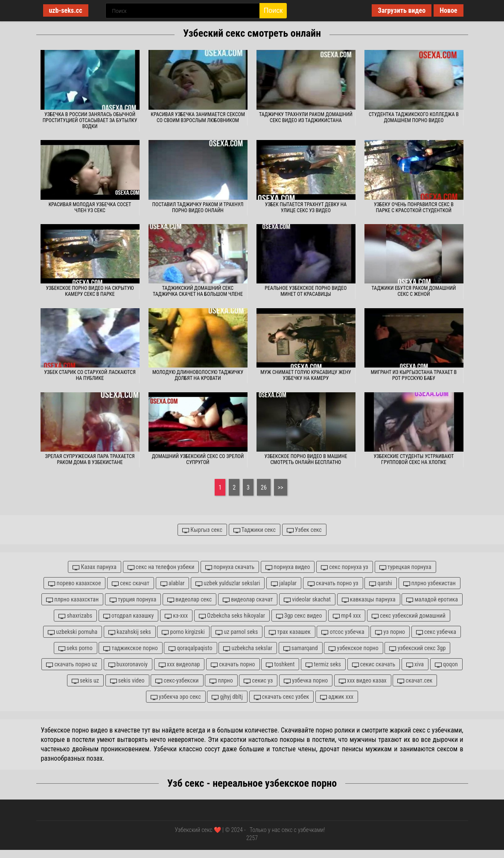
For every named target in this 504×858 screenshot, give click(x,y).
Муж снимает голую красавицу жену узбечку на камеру (306, 375)
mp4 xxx (347, 616)
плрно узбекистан (430, 583)
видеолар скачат (248, 600)
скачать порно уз (333, 583)
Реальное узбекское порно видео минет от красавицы (306, 291)
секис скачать (374, 664)
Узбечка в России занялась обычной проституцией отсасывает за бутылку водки (90, 120)
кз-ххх (176, 616)
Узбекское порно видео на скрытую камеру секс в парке (90, 291)
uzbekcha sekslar (248, 648)
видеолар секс (189, 600)
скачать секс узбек (282, 697)
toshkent (280, 664)
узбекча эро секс (176, 697)
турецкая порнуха (405, 567)
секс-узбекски (177, 681)
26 (264, 487)
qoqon (446, 664)
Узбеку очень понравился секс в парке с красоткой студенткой (414, 207)
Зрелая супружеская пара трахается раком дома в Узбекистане (90, 459)
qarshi (381, 583)
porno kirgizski (183, 632)
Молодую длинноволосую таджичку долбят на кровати (198, 375)
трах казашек (290, 632)
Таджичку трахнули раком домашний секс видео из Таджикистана (306, 117)
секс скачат (131, 583)
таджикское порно (130, 648)
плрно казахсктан (72, 600)
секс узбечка (436, 632)
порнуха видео (288, 567)
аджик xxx (337, 697)
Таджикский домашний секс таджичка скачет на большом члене (198, 291)
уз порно (390, 632)
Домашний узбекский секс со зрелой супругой (198, 459)
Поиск (273, 10)
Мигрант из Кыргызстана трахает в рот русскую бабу (414, 375)
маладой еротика (432, 600)
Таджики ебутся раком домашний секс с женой (414, 291)
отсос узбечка (343, 632)
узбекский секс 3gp (417, 648)
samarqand (301, 648)
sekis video (127, 681)
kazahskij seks (130, 632)
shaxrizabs (75, 616)
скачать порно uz (72, 664)
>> (281, 487)
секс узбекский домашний (409, 616)
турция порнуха (133, 600)
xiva (415, 664)
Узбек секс (304, 530)
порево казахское (74, 583)
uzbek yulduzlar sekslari (228, 583)
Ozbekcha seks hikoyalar (232, 616)
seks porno (76, 648)
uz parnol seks (237, 632)
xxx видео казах (363, 681)
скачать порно (233, 664)
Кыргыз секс (202, 530)
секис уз (258, 681)
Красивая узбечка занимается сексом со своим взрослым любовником (198, 117)
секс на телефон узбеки (161, 567)
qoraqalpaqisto (190, 648)
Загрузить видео (402, 10)
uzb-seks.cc (66, 10)
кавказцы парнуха (369, 600)
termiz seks (323, 664)
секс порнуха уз (345, 567)
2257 (252, 838)
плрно (221, 681)
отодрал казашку (129, 616)
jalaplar (284, 583)
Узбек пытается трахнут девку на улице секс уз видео (306, 207)
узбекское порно (353, 648)
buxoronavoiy (128, 664)
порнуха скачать (230, 567)
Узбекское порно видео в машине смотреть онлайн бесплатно (306, 459)
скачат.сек (415, 681)
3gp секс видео (299, 616)
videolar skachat (307, 600)
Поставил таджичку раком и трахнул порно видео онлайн (198, 207)
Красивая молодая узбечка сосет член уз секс (90, 207)
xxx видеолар (179, 664)
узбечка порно (306, 681)
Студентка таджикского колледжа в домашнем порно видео (414, 117)
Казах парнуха (95, 567)
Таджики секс (255, 530)
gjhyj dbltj (227, 697)
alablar (173, 583)
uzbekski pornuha (73, 632)
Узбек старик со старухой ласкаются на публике (90, 375)
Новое (448, 10)
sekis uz (85, 681)
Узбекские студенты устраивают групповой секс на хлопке (414, 459)
